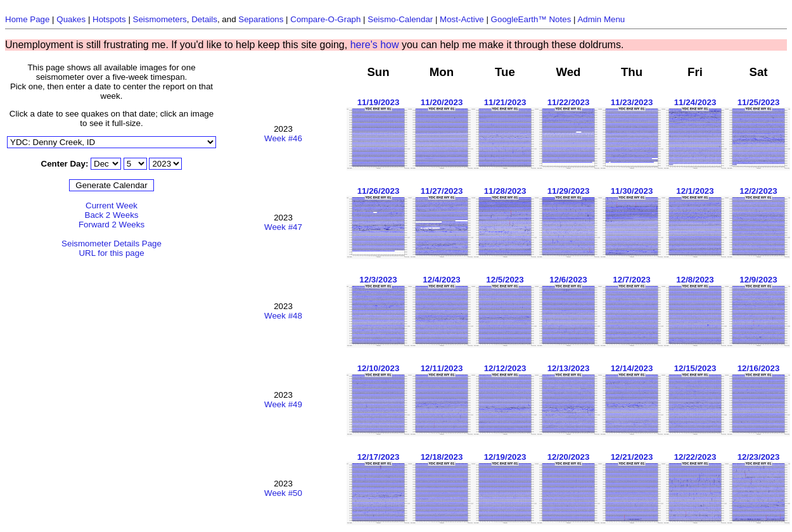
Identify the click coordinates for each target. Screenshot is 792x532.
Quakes (71, 19)
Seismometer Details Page (112, 244)
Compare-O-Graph (325, 19)
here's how (375, 45)
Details (204, 19)
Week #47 (283, 227)
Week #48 (283, 316)
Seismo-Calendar (400, 19)
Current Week (112, 206)
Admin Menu (601, 19)
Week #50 (283, 493)
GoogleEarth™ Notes (531, 19)
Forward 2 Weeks (112, 225)
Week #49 (283, 404)
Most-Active (462, 19)
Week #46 (283, 138)
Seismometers (160, 19)
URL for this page (111, 253)
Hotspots (109, 19)
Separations (261, 19)
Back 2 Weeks (112, 215)
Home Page (27, 19)
